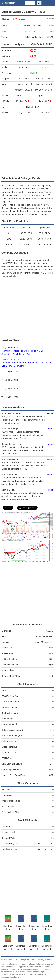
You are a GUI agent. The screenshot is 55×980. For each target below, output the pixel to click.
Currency (41, 960)
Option (33, 960)
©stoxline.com (7, 960)
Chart (22, 960)
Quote (16, 960)
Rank (27, 960)
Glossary (49, 960)
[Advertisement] (27, 145)
